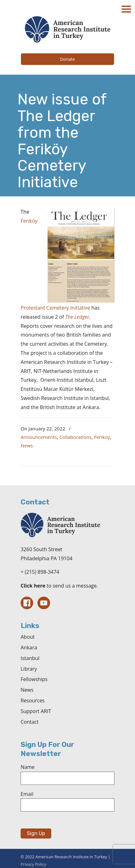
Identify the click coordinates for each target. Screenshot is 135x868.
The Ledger (77, 317)
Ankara (29, 647)
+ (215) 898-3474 (40, 572)
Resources (33, 700)
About (28, 637)
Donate (67, 59)
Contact (30, 722)
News (27, 445)
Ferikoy (102, 437)
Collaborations (75, 437)
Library (29, 669)
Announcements (39, 437)
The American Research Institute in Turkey (67, 29)
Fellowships (34, 679)
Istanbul (30, 658)
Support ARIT (36, 711)
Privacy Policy (33, 864)
